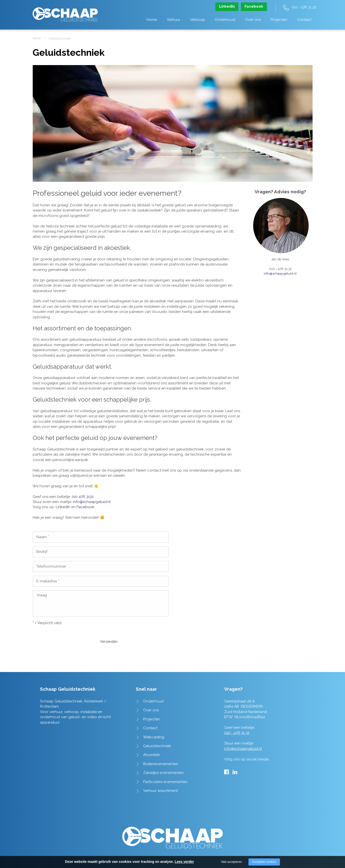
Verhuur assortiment (160, 776)
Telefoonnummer (51, 566)
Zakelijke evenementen (163, 758)
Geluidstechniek (157, 731)
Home (152, 20)
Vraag (42, 595)
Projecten (279, 20)
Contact (304, 20)
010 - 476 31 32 (304, 7)
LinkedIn (227, 6)
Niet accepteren (232, 862)
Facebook (254, 6)
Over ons (253, 20)
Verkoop (198, 20)
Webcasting (154, 722)
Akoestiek (152, 740)
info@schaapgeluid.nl (92, 502)
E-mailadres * (48, 581)
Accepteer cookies (264, 862)
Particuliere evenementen (165, 767)
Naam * (43, 537)
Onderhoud (225, 20)
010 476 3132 (83, 497)
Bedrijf (42, 552)
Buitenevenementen (161, 749)
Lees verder (184, 862)
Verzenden (47, 634)
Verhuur (173, 20)
